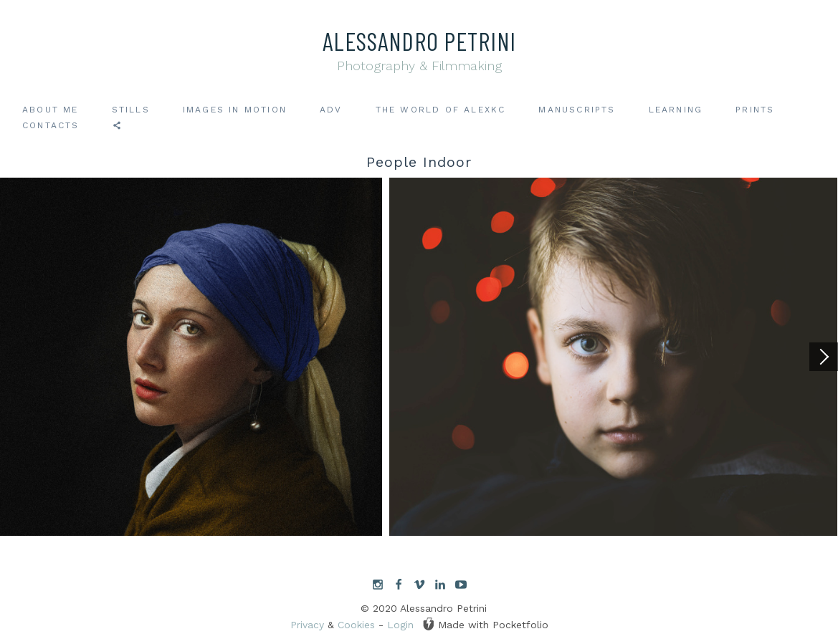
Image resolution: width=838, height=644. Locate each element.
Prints (755, 110)
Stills (131, 110)
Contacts (51, 125)
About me (51, 110)
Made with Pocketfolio (485, 624)
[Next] (824, 357)
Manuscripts (577, 110)
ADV (331, 110)
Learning (676, 110)
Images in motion (235, 110)
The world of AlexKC (441, 110)
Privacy (307, 625)
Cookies (356, 625)
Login (400, 625)
